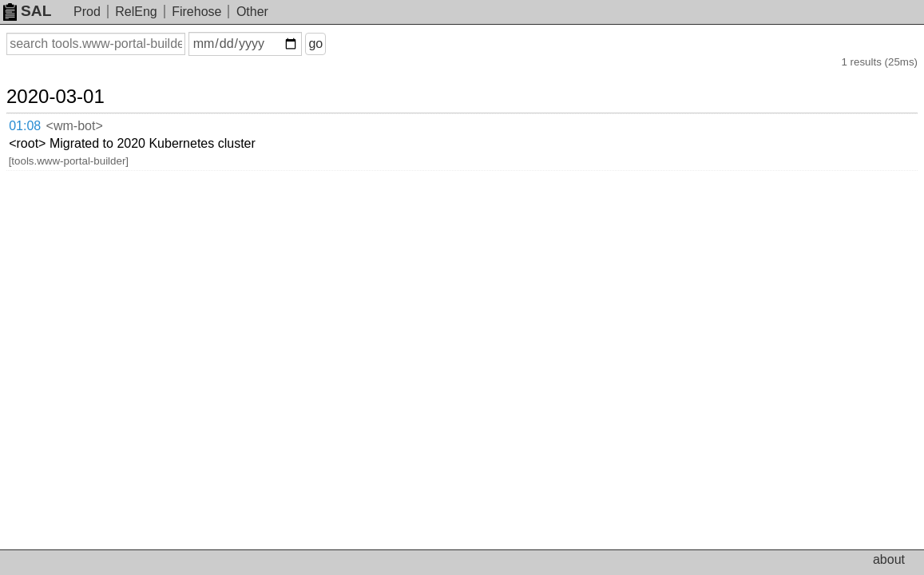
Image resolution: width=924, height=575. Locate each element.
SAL (27, 11)
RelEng (136, 12)
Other (252, 12)
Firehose (196, 12)
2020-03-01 (75, 81)
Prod (87, 12)
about (889, 559)
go (335, 44)
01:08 (41, 108)
